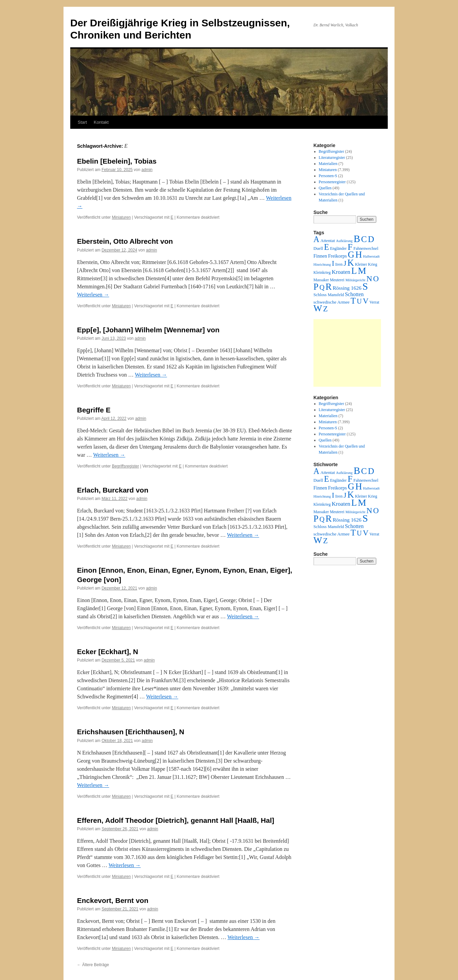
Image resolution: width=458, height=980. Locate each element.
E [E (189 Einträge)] (326, 247)
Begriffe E (94, 410)
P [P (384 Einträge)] (316, 287)
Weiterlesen (93, 295)
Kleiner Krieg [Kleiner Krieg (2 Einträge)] (366, 264)
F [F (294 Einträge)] (350, 247)
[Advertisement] (347, 353)
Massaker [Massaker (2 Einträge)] (321, 280)
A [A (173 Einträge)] (316, 239)
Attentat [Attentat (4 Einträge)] (327, 241)
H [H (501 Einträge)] (359, 255)
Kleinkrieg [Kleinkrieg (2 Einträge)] (322, 272)
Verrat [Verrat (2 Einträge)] (374, 302)
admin (147, 170)
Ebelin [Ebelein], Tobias (117, 161)
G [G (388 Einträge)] (351, 255)
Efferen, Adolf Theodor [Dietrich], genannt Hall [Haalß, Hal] (176, 820)
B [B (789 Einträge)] (357, 239)
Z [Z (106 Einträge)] (326, 309)
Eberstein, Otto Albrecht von (125, 241)
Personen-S (328, 176)
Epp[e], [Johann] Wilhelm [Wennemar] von (148, 330)
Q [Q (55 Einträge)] (322, 287)
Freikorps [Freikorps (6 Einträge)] (337, 256)
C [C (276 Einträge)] (364, 239)
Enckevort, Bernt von (113, 900)
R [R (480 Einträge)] (329, 287)
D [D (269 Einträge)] (371, 239)
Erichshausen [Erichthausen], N (131, 732)
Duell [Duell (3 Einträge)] (318, 248)
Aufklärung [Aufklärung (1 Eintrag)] (344, 241)
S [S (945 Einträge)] (365, 286)
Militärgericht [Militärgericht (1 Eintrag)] (355, 280)
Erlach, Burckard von (113, 490)
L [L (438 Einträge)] (354, 271)
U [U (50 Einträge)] (359, 301)
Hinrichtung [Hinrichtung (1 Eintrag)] (322, 265)
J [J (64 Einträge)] (345, 263)
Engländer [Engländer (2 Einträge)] (338, 248)
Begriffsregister (125, 466)
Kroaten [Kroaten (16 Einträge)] (341, 272)
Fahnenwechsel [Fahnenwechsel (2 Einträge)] (366, 248)
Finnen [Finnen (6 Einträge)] (320, 256)
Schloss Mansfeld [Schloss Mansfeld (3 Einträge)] (329, 295)
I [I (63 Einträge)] (333, 263)
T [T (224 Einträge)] (353, 301)
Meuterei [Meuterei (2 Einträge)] (337, 280)
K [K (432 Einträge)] (350, 263)
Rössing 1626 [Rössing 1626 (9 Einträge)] (347, 288)
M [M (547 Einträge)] (362, 271)
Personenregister (332, 182)
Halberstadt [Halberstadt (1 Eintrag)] (371, 256)
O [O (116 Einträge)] (376, 279)
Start (82, 122)
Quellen (325, 188)
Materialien (328, 164)
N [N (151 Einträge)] (369, 279)
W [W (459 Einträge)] (318, 308)
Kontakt (101, 122)
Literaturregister (332, 158)
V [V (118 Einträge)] (366, 301)
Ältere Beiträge (93, 965)
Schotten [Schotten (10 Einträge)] (354, 294)
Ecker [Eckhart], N (108, 652)
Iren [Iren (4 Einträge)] (339, 264)
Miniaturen (121, 217)
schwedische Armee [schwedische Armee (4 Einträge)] (332, 302)
